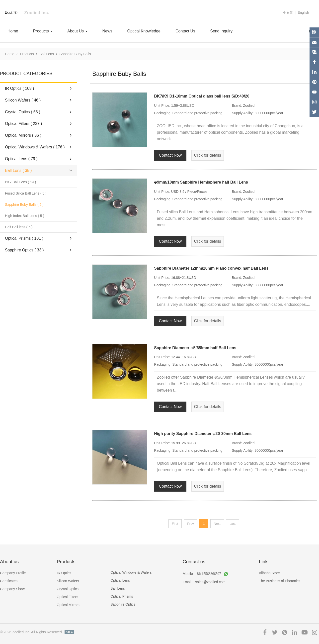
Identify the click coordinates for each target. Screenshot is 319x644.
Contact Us (185, 31)
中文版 (288, 13)
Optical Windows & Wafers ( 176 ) (38, 147)
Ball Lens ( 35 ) (39, 170)
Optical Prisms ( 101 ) (38, 238)
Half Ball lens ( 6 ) (19, 227)
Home (13, 31)
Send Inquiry (221, 31)
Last (233, 524)
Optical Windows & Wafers (131, 572)
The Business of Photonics (280, 581)
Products (43, 31)
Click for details (207, 155)
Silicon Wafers (68, 581)
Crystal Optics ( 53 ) (38, 112)
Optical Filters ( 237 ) (38, 123)
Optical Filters (68, 597)
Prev (191, 524)
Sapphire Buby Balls (75, 54)
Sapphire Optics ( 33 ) (38, 250)
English (303, 12)
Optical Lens (120, 580)
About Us (77, 31)
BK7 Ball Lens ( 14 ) (21, 182)
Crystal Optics (68, 589)
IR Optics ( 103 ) (38, 88)
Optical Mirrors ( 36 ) (38, 135)
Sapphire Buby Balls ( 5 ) (24, 205)
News (107, 31)
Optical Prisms (122, 596)
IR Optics (64, 573)
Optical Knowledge (144, 31)
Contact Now (170, 155)
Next (217, 524)
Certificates (9, 581)
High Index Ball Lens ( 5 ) (25, 216)
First (175, 524)
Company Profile (13, 573)
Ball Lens (47, 54)
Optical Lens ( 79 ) (38, 159)
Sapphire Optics (123, 604)
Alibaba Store (269, 573)
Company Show (12, 589)
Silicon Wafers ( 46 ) (38, 100)
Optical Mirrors (68, 605)
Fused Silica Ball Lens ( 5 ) (26, 193)
